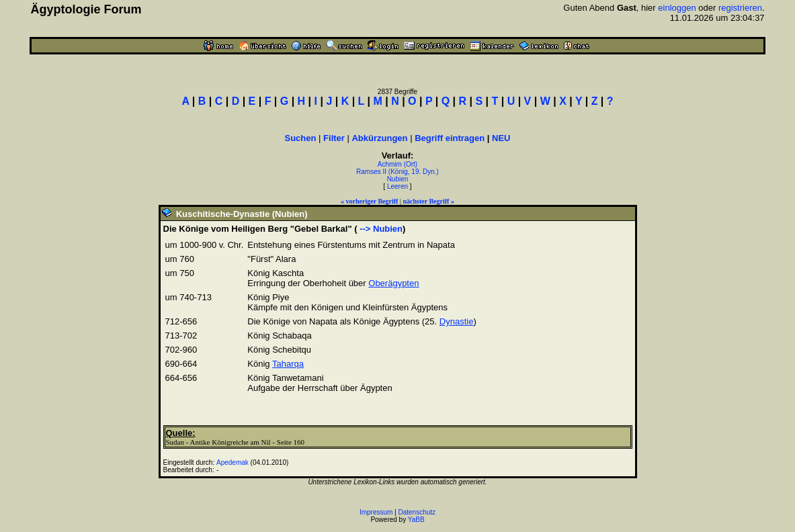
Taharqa (288, 364)
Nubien (398, 179)
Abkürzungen (379, 138)
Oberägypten (393, 283)
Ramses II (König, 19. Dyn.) (397, 172)
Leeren (397, 186)
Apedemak (233, 462)
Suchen (301, 138)
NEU (501, 138)
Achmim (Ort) (397, 164)
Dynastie (457, 321)
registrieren (740, 8)
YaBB (416, 520)
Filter (334, 138)
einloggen (677, 8)
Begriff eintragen (450, 138)
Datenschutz (417, 512)
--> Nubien (380, 229)
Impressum (376, 512)
